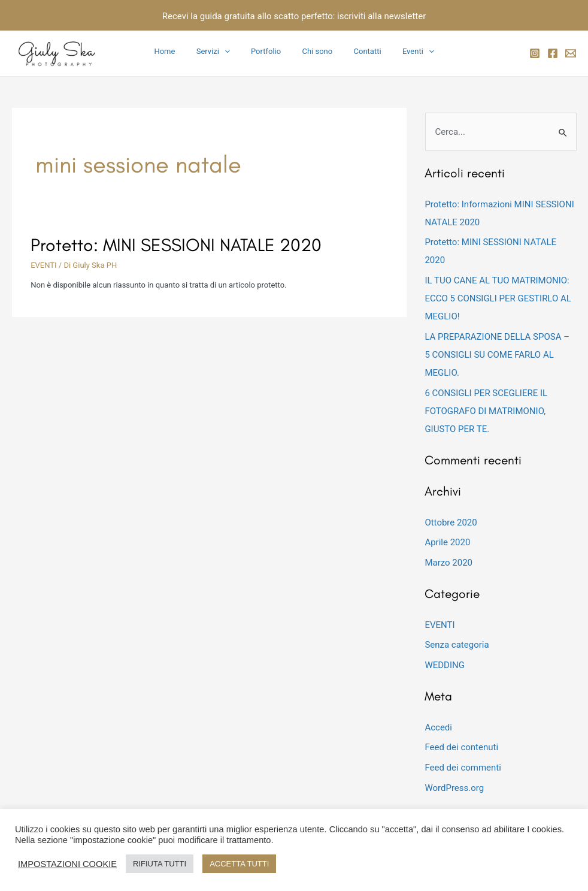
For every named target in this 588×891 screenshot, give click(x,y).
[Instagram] (535, 53)
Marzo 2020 (448, 563)
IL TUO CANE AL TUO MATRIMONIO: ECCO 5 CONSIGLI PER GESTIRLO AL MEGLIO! (498, 298)
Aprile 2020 (447, 542)
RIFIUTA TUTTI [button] (160, 864)
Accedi (438, 727)
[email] (571, 53)
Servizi (222, 52)
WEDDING (445, 665)
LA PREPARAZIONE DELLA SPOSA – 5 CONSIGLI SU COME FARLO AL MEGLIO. (497, 355)
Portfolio (269, 51)
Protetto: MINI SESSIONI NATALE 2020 (176, 245)
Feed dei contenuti (461, 747)
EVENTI (43, 265)
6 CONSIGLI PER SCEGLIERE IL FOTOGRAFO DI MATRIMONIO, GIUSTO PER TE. (486, 411)
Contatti (359, 51)
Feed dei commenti (463, 768)
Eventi (404, 52)
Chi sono (315, 51)
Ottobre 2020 (451, 522)
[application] (233, 52)
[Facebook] (553, 53)
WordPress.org (454, 788)
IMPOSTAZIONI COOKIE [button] (67, 864)
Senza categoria (457, 645)
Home (179, 51)
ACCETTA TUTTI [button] (239, 864)
